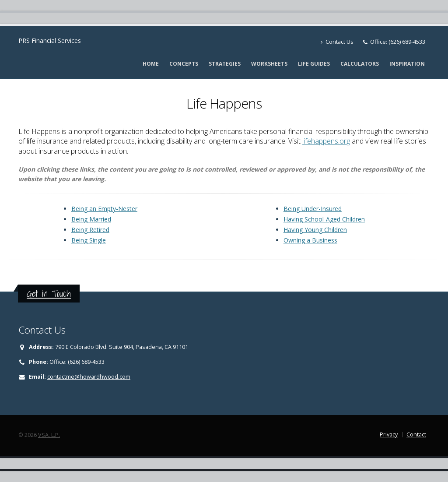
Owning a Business (310, 240)
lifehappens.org (326, 141)
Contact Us (337, 42)
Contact (416, 435)
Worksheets (269, 64)
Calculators (360, 64)
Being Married (91, 219)
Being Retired (90, 230)
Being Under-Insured (313, 209)
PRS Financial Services (50, 40)
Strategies (225, 64)
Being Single (89, 240)
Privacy (389, 435)
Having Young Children (315, 230)
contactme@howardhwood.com (89, 377)
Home (151, 64)
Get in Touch (49, 294)
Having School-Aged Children (324, 219)
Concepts (184, 64)
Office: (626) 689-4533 (398, 42)
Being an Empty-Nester (104, 209)
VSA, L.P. (49, 435)
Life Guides (314, 64)
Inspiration (407, 64)
